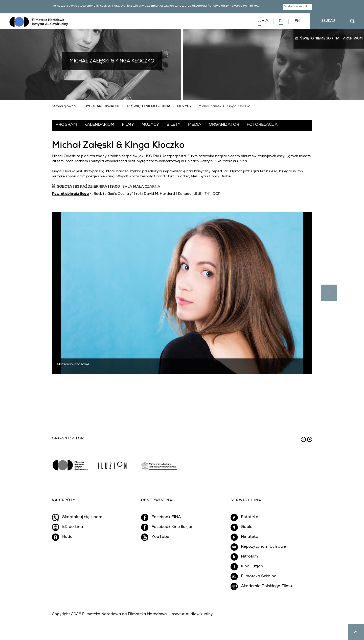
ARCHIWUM (353, 39)
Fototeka (250, 517)
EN (297, 21)
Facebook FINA (166, 517)
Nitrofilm (249, 557)
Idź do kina (73, 527)
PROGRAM (66, 125)
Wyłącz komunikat (298, 7)
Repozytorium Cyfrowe (263, 547)
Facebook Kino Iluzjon (173, 527)
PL (281, 21)
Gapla (247, 527)
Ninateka (250, 537)
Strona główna (64, 107)
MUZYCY (184, 107)
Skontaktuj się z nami (83, 517)
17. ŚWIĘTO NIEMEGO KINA (149, 107)
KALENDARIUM (99, 125)
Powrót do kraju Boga (70, 194)
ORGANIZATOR (224, 125)
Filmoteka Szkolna (259, 577)
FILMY (128, 125)
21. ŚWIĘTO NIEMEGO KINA (317, 39)
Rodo (67, 537)
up (356, 632)
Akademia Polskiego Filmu (267, 586)
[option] (182, 458)
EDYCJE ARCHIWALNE (101, 107)
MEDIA (195, 125)
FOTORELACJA (262, 125)
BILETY (174, 125)
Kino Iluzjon (252, 567)
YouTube (160, 537)
